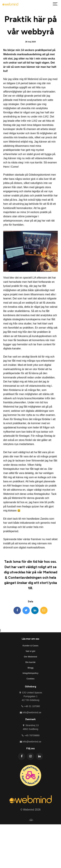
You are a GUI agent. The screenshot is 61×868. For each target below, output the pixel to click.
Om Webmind (30, 657)
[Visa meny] (55, 4)
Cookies (30, 679)
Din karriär (30, 662)
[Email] (44, 610)
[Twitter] (26, 610)
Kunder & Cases (30, 646)
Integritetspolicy (30, 673)
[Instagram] (30, 756)
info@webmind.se (30, 712)
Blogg (31, 668)
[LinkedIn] (35, 610)
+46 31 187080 (31, 706)
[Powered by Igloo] (31, 820)
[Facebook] (17, 610)
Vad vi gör (30, 651)
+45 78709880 (31, 735)
